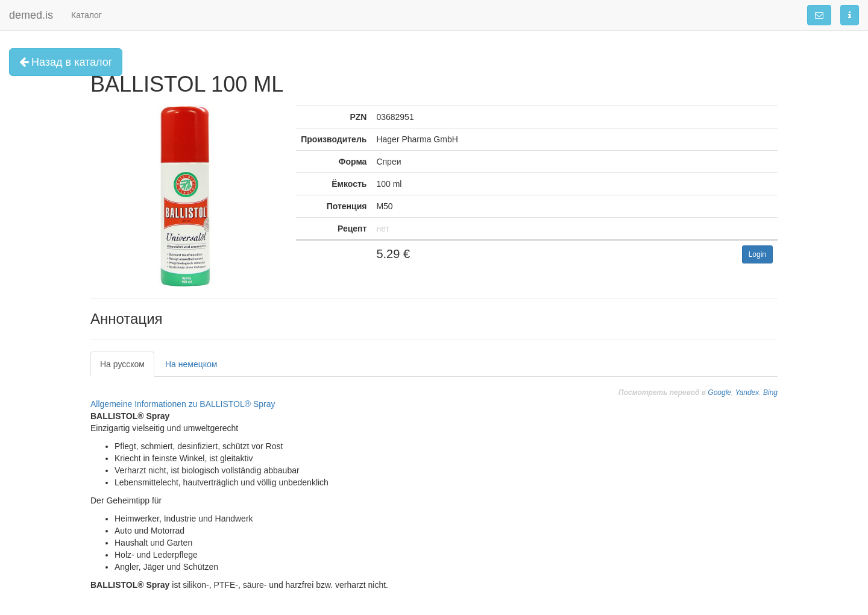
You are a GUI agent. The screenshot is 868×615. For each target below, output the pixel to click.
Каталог (86, 15)
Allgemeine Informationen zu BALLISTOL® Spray (183, 404)
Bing (770, 393)
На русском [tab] (122, 364)
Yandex (747, 393)
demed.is (31, 15)
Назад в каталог (66, 62)
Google (719, 393)
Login (757, 254)
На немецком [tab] (191, 364)
